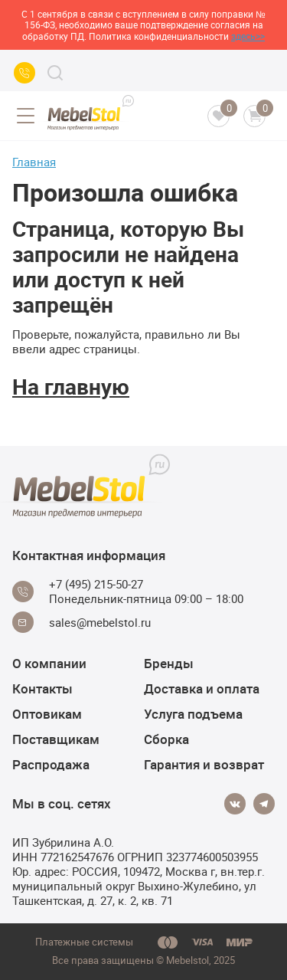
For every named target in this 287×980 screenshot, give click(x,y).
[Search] (55, 73)
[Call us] (24, 73)
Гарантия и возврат (204, 764)
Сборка (166, 739)
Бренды (169, 663)
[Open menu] (25, 116)
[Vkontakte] (235, 804)
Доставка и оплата (202, 688)
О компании (49, 663)
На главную (71, 386)
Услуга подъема (193, 714)
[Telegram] (264, 804)
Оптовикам (47, 714)
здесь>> (248, 36)
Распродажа (51, 764)
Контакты (42, 688)
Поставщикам (56, 739)
